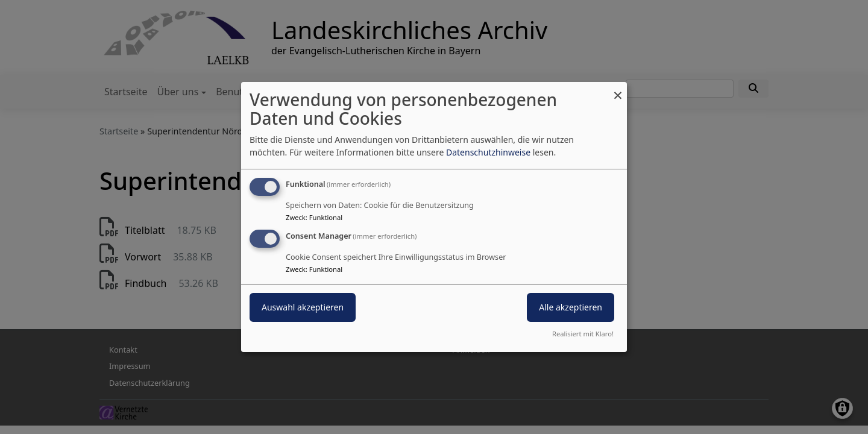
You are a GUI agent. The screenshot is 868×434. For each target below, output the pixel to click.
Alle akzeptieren (571, 307)
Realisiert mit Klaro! (583, 334)
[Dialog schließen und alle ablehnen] (618, 90)
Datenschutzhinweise (488, 152)
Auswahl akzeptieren (303, 307)
